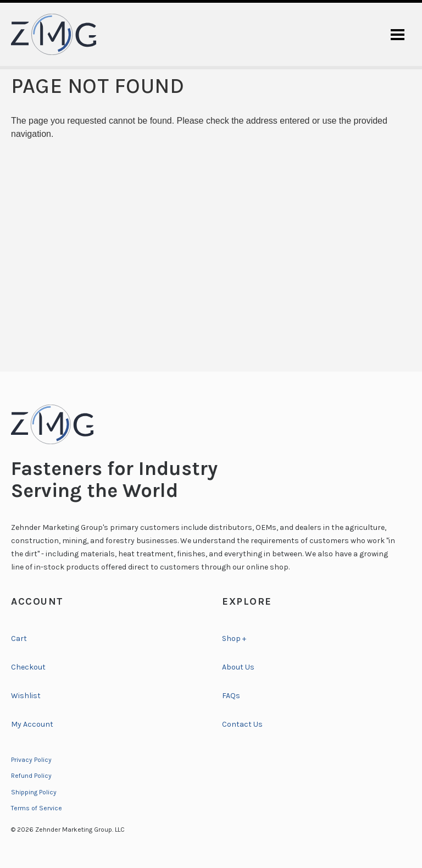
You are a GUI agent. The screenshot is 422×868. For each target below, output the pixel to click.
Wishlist (26, 696)
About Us (238, 667)
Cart (19, 638)
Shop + (234, 638)
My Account (32, 724)
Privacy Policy (31, 760)
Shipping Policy (34, 792)
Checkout (28, 667)
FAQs (231, 696)
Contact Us (242, 724)
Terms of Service (37, 808)
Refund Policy (31, 776)
